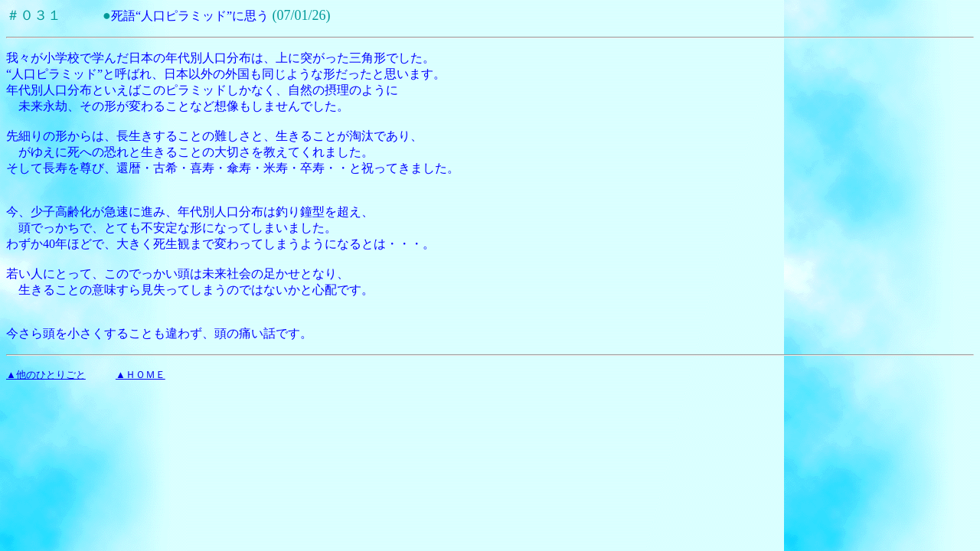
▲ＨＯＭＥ (140, 375)
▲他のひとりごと (46, 375)
